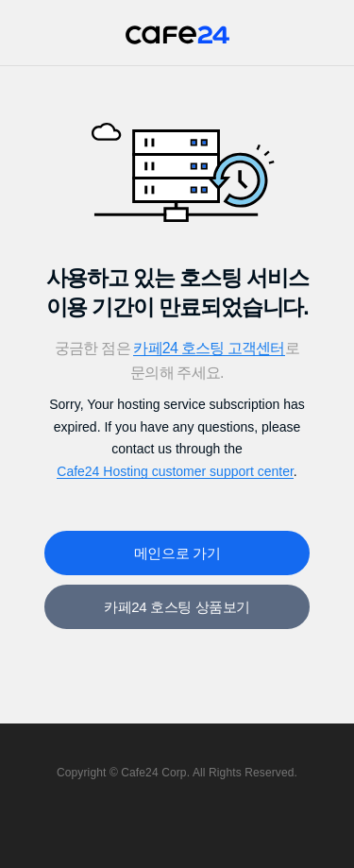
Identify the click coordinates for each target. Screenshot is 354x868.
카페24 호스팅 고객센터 (209, 348)
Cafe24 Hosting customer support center (175, 471)
